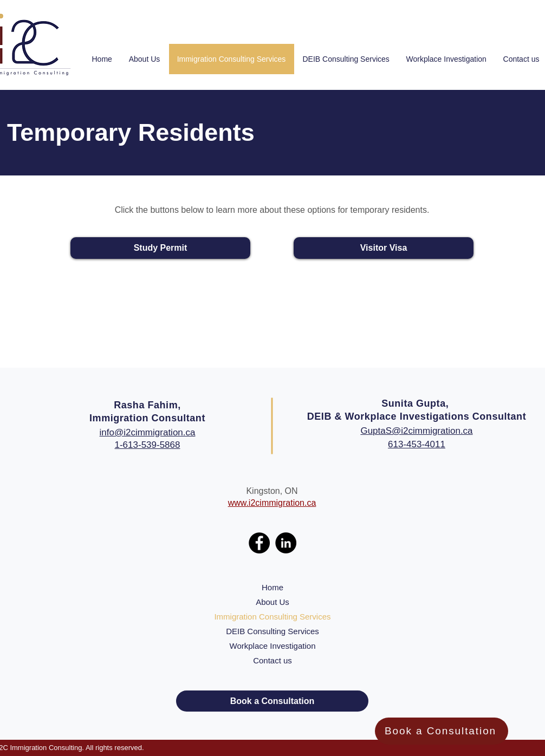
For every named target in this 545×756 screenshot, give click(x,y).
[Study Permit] (160, 248)
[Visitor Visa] (384, 248)
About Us (272, 602)
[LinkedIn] (286, 543)
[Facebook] (259, 543)
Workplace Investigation (273, 646)
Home (272, 587)
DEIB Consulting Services (272, 631)
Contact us (272, 660)
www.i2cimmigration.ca (272, 503)
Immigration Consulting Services (272, 617)
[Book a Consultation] (442, 731)
